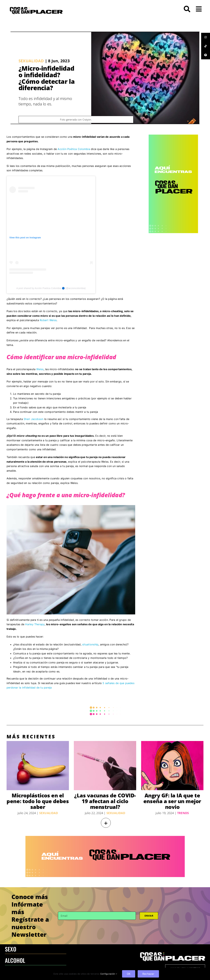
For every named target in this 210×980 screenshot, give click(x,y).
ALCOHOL (15, 960)
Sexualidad (31, 61)
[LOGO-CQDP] (36, 8)
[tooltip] (206, 37)
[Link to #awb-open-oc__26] (199, 9)
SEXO (11, 949)
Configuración (109, 974)
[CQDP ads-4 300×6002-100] (173, 136)
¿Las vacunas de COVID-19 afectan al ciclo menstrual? (105, 801)
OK (129, 974)
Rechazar (148, 974)
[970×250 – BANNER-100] (105, 837)
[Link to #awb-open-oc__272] (187, 9)
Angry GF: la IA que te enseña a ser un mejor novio (172, 801)
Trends (183, 813)
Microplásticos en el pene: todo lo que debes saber (38, 801)
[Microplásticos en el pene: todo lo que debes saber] (38, 766)
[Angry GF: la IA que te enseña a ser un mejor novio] (172, 766)
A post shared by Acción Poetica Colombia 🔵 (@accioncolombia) (51, 288)
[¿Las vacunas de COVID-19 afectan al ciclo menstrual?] (105, 766)
